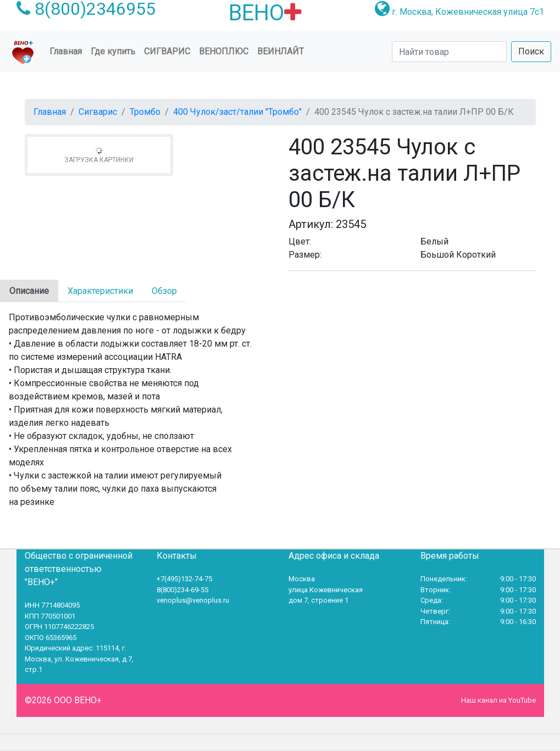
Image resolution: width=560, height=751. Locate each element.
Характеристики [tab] (100, 291)
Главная (68, 51)
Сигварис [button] (167, 51)
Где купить (113, 51)
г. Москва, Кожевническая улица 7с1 (468, 12)
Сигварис (98, 112)
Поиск (531, 51)
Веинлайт (281, 51)
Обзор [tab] (164, 291)
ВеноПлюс (224, 51)
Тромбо (145, 112)
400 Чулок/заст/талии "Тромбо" (237, 112)
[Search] (449, 52)
